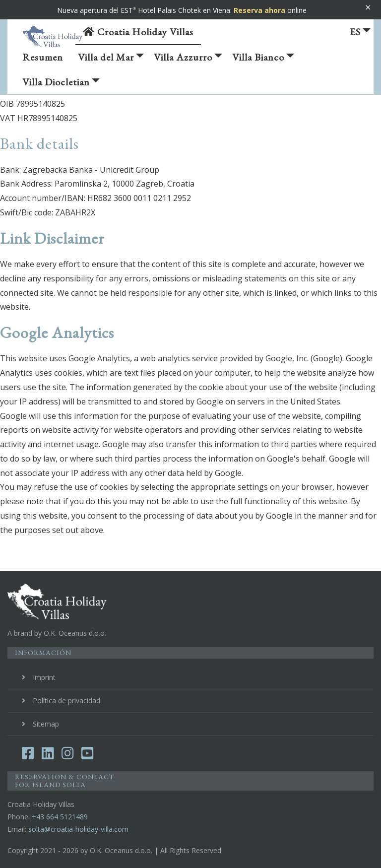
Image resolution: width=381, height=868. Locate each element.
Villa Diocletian (61, 85)
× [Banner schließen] (368, 7)
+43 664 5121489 (60, 817)
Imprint (44, 677)
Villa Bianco (263, 60)
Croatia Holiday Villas (138, 32)
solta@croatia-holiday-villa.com (78, 829)
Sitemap (46, 724)
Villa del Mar (111, 60)
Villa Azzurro (188, 60)
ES (360, 32)
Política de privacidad (66, 701)
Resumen (43, 57)
